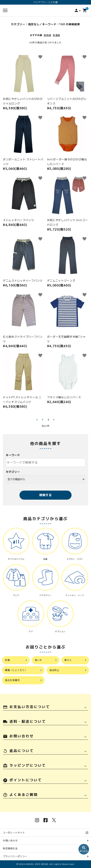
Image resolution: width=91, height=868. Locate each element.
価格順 (47, 35)
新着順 (56, 35)
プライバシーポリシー (15, 856)
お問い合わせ (10, 841)
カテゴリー (13, 472)
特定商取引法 (10, 848)
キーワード (13, 455)
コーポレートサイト (15, 833)
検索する (45, 495)
